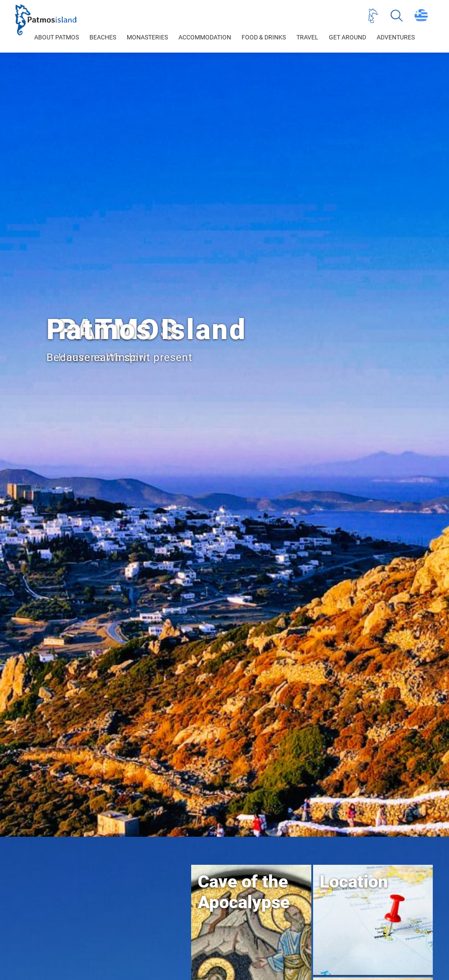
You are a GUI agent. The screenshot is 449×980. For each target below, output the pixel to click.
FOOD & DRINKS (264, 37)
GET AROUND (347, 37)
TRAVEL (307, 37)
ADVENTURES (396, 37)
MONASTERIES (147, 37)
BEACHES (103, 37)
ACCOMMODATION (205, 37)
